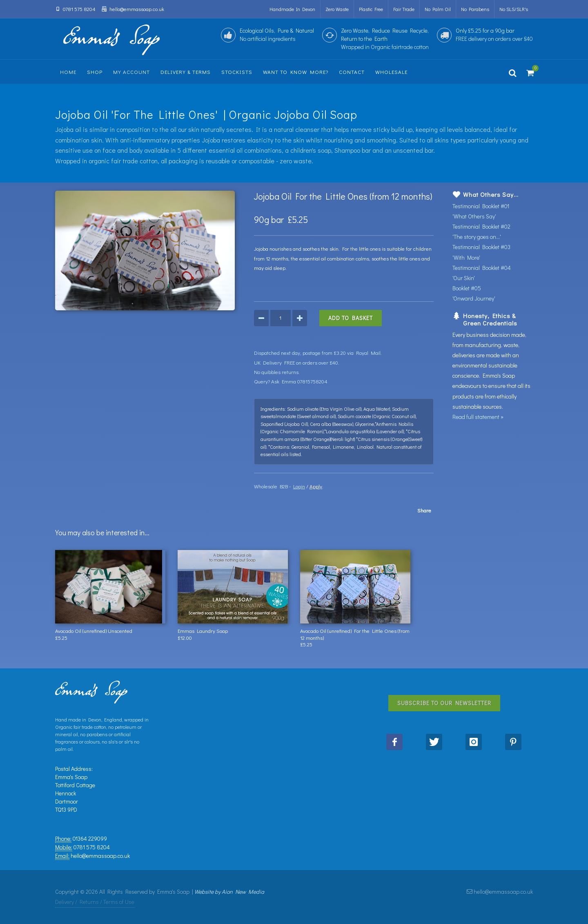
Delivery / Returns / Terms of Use (95, 902)
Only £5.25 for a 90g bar (494, 35)
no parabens (475, 9)
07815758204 (312, 381)
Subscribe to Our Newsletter (444, 703)
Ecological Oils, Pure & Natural (277, 35)
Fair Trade (404, 9)
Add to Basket (351, 318)
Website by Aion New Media (229, 892)
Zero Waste (337, 9)
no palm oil (438, 9)
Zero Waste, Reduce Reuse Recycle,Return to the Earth (385, 39)
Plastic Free (371, 9)
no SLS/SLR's (514, 9)
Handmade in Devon (292, 9)
